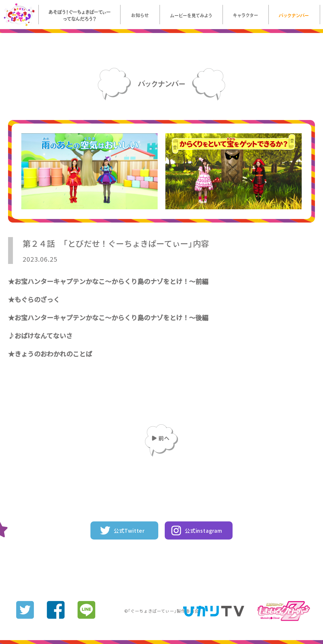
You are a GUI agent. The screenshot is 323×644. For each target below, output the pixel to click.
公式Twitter (129, 530)
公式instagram (203, 530)
